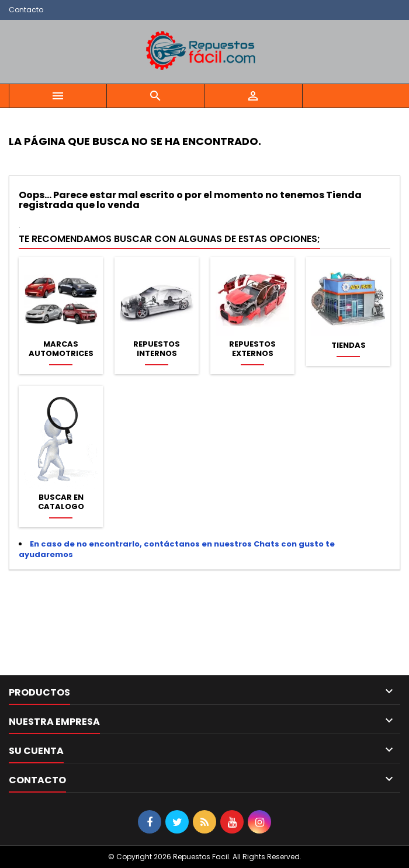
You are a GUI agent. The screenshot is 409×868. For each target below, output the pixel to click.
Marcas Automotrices (61, 349)
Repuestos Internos (157, 349)
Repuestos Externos (252, 349)
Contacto (26, 10)
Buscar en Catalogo (61, 502)
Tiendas (349, 345)
